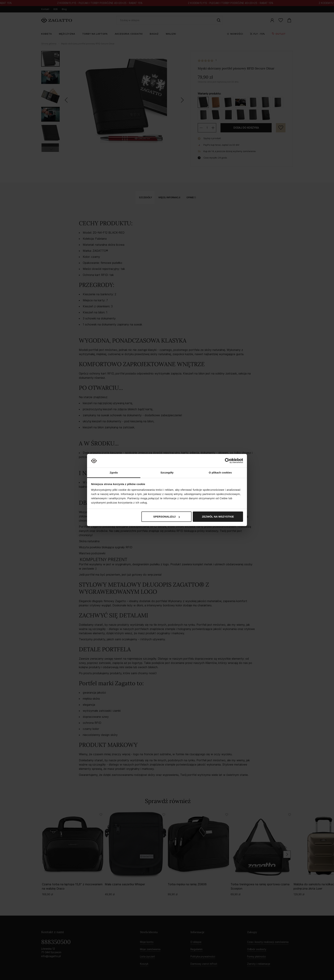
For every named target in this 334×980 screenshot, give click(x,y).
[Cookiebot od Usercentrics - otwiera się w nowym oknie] (227, 461)
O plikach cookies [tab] (220, 472)
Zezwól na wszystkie (218, 517)
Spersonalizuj (167, 517)
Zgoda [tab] (114, 472)
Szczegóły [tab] (167, 472)
